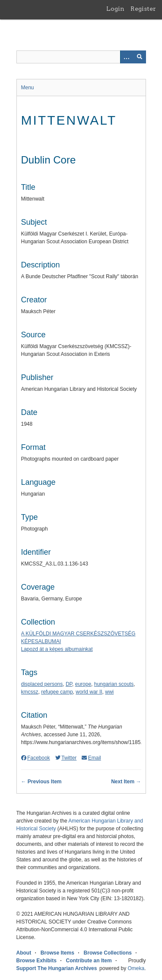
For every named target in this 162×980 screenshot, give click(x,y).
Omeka (136, 968)
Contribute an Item (89, 961)
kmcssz (30, 692)
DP (69, 684)
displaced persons (42, 684)
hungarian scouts (114, 684)
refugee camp (57, 692)
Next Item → (126, 782)
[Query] (81, 57)
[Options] (127, 57)
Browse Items (57, 953)
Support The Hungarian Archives (57, 968)
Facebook (36, 758)
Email (91, 758)
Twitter (66, 758)
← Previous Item (41, 782)
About (24, 953)
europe (83, 684)
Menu (28, 88)
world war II (89, 692)
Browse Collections (108, 953)
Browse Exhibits (37, 961)
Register (143, 9)
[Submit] (140, 57)
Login (115, 9)
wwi (109, 692)
